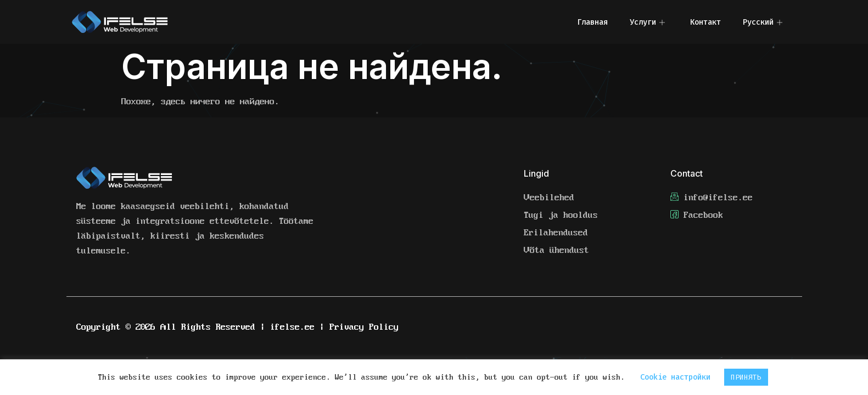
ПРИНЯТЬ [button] (746, 377)
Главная (592, 22)
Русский (763, 22)
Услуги (647, 22)
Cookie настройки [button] (675, 377)
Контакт (705, 22)
